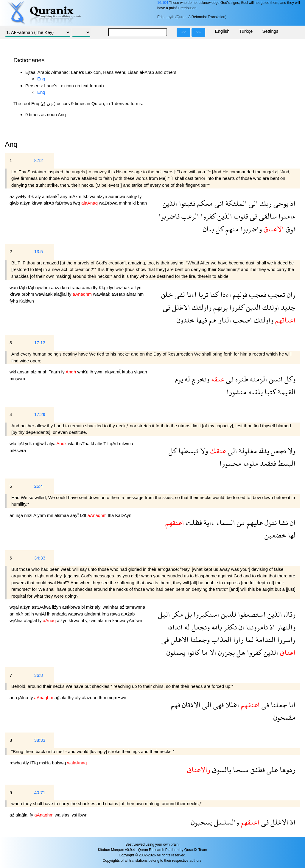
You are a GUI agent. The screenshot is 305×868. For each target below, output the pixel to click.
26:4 (39, 486)
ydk (29, 444)
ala (101, 620)
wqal (15, 607)
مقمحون (284, 717)
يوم (179, 379)
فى (253, 216)
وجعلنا (199, 639)
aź (13, 196)
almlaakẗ (51, 196)
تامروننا (256, 627)
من (240, 522)
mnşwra (17, 379)
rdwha (16, 763)
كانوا (193, 652)
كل (219, 229)
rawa (116, 614)
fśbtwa (90, 196)
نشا (282, 522)
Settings (270, 31)
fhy (71, 698)
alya (52, 444)
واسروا (285, 639)
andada (60, 614)
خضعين (275, 535)
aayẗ (75, 515)
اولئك (270, 307)
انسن (275, 379)
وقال (289, 614)
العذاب (221, 639)
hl (83, 620)
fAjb (32, 287)
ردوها (287, 770)
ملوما (250, 463)
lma (106, 614)
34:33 (40, 558)
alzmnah (40, 372)
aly (39, 196)
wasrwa (76, 614)
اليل (164, 614)
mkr (90, 607)
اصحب (242, 320)
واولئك (201, 307)
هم (212, 320)
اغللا (231, 705)
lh (92, 372)
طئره (241, 379)
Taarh (55, 372)
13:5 (39, 251)
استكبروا (206, 614)
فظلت (193, 522)
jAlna (24, 698)
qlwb (15, 203)
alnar (132, 294)
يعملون (176, 652)
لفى (179, 294)
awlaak (123, 287)
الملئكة (235, 203)
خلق (167, 294)
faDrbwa (64, 203)
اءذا (225, 294)
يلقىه (255, 392)
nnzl (29, 515)
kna (66, 287)
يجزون (225, 652)
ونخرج (200, 379)
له (186, 379)
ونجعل (200, 627)
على (271, 770)
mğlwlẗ (40, 444)
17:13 (40, 343)
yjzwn (91, 620)
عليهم (254, 522)
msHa (45, 763)
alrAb (49, 203)
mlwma (126, 444)
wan (14, 287)
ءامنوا (286, 216)
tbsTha (83, 444)
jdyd (111, 287)
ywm (100, 372)
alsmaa (62, 515)
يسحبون (202, 822)
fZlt (84, 515)
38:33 (40, 740)
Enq (41, 79)
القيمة (286, 392)
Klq (102, 287)
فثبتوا (186, 203)
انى (218, 203)
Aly (26, 763)
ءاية (208, 522)
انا (291, 705)
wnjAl (41, 614)
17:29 (40, 414)
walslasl (63, 815)
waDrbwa (109, 203)
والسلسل (226, 822)
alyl (99, 607)
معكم (204, 203)
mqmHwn (117, 698)
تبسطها (187, 451)
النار (224, 320)
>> (198, 32)
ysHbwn (79, 815)
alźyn (103, 196)
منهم (231, 229)
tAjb (24, 287)
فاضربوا (169, 216)
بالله (216, 627)
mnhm (126, 203)
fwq (77, 203)
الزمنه (258, 379)
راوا (238, 639)
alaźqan (90, 698)
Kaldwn (27, 301)
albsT (101, 444)
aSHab (119, 294)
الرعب (189, 216)
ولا (291, 451)
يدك (263, 451)
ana (14, 698)
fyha (14, 301)
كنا (213, 294)
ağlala (61, 698)
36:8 (39, 675)
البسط (286, 463)
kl (135, 203)
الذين (170, 203)
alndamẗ (93, 614)
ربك (265, 203)
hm (140, 294)
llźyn (57, 607)
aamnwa (118, 196)
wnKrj (83, 372)
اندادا (175, 627)
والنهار (285, 627)
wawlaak (45, 294)
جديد (287, 307)
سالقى (267, 216)
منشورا (237, 392)
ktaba (128, 372)
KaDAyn (123, 515)
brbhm (28, 294)
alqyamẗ (113, 372)
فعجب (257, 294)
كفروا (207, 216)
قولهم (239, 294)
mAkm (76, 196)
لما (249, 639)
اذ (292, 203)
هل (240, 652)
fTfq (35, 763)
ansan (24, 372)
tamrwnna (135, 607)
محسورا (230, 463)
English (222, 31)
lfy (96, 287)
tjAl (21, 444)
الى (252, 203)
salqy (132, 196)
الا (212, 652)
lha (111, 515)
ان (292, 522)
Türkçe (246, 31)
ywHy (22, 196)
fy (140, 196)
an (13, 515)
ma (109, 620)
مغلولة (247, 451)
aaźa (56, 287)
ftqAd (113, 444)
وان (290, 294)
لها (291, 535)
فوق (290, 229)
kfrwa (38, 203)
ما (204, 652)
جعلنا (278, 705)
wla (14, 444)
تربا (202, 294)
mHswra (18, 450)
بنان (208, 229)
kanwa (119, 620)
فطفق (257, 770)
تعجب (276, 294)
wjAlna (17, 620)
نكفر (229, 627)
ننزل (270, 522)
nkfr (20, 614)
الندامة (265, 639)
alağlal (61, 294)
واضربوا (250, 229)
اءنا (191, 294)
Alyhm (40, 515)
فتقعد (267, 463)
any (64, 196)
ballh (30, 614)
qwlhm (44, 287)
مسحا (240, 770)
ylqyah (140, 372)
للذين (228, 614)
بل (187, 614)
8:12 (39, 160)
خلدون (186, 320)
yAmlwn (134, 620)
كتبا (269, 392)
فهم (176, 705)
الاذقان (190, 705)
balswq (60, 763)
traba (76, 287)
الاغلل (180, 307)
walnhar (111, 607)
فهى (218, 705)
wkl (13, 372)
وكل (289, 379)
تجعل (277, 451)
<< (183, 32)
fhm (103, 698)
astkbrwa (72, 607)
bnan (142, 203)
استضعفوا (251, 614)
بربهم (220, 307)
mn (51, 515)
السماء (225, 522)
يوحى (280, 203)
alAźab (128, 614)
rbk (31, 196)
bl (84, 607)
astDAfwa (42, 607)
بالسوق (221, 770)
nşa (20, 515)
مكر (177, 614)
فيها (201, 320)
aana (88, 287)
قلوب (240, 216)
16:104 (163, 3)
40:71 (40, 793)
